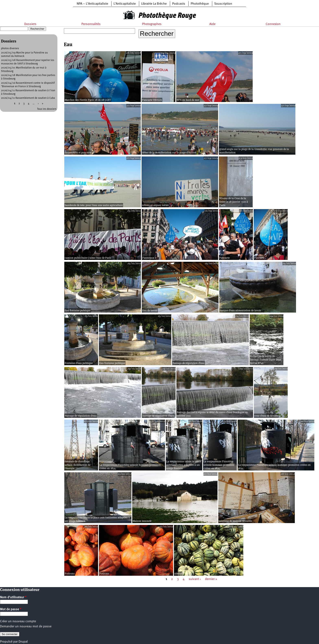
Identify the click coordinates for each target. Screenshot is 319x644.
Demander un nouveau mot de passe (26, 627)
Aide (212, 24)
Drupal (23, 642)
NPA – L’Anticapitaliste (92, 4)
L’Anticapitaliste (125, 4)
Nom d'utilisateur (13, 597)
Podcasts (179, 4)
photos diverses (10, 48)
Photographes (152, 24)
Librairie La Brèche (154, 4)
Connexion (273, 24)
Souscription (223, 4)
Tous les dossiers (47, 109)
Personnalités (91, 24)
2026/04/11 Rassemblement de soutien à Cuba (28, 98)
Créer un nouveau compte (18, 621)
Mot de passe (11, 609)
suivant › (195, 579)
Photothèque (200, 4)
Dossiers (30, 24)
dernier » (211, 579)
